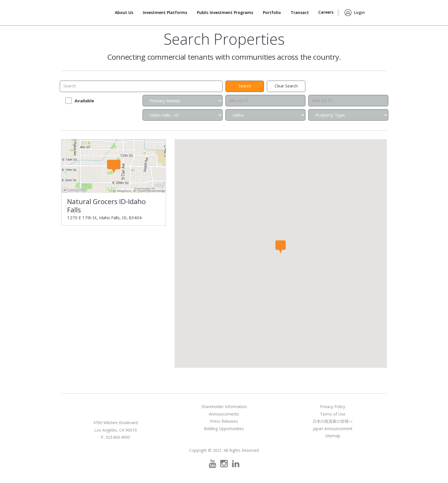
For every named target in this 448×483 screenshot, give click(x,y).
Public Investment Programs (225, 12)
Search (380, 11)
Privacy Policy (333, 407)
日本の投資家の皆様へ (333, 421)
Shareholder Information (224, 407)
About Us (124, 12)
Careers (326, 12)
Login (359, 12)
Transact (300, 12)
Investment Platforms (165, 12)
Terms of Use (333, 414)
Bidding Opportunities (224, 429)
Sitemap (333, 436)
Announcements (224, 414)
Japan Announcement (333, 429)
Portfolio (272, 12)
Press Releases (224, 421)
